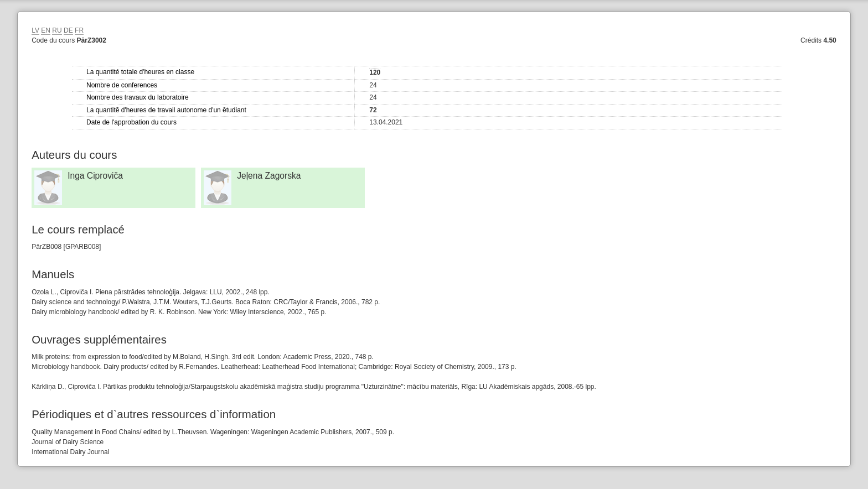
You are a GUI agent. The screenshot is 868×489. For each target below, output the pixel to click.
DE (68, 30)
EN (46, 30)
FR (79, 30)
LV (35, 30)
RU (57, 30)
